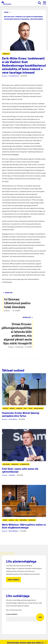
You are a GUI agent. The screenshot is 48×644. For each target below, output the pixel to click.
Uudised (6, 12)
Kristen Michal (13, 419)
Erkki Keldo (12, 475)
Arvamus (4, 76)
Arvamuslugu (6, 54)
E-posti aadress (12, 614)
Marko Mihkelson (14, 531)
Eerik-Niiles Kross (14, 76)
